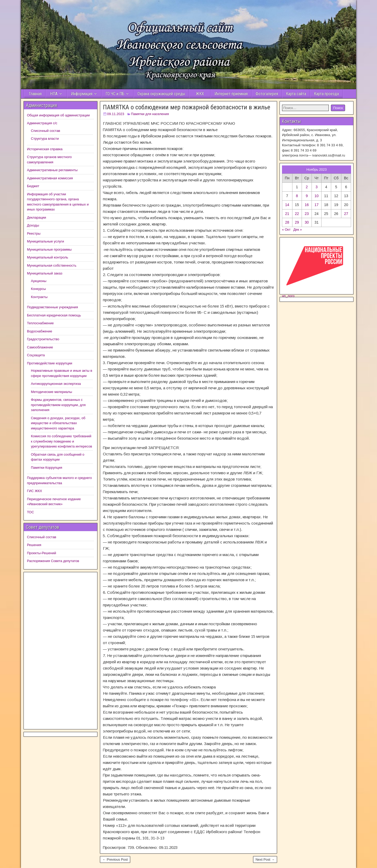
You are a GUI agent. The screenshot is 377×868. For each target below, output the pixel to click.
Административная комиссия (50, 178)
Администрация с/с (42, 123)
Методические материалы (51, 392)
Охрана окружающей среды (161, 94)
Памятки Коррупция (46, 468)
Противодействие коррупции (50, 363)
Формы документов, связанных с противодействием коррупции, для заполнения (58, 405)
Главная (35, 94)
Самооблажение (40, 347)
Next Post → (265, 859)
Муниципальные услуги (46, 241)
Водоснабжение (40, 331)
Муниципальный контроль (48, 257)
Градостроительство (43, 339)
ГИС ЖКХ (35, 491)
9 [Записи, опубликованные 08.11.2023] (307, 196)
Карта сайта (296, 94)
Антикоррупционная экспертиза (56, 384)
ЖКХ (200, 94)
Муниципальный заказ (45, 273)
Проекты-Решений (41, 553)
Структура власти (45, 139)
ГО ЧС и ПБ (115, 94)
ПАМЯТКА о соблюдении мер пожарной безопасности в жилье (187, 107)
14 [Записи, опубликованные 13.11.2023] (287, 205)
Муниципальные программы (49, 249)
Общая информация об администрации (58, 115)
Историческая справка (45, 149)
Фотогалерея (267, 94)
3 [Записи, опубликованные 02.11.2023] (317, 187)
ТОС (31, 512)
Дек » (298, 230)
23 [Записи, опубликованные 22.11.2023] (307, 214)
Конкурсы (38, 289)
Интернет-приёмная (231, 94)
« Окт (286, 230)
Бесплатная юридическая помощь (54, 315)
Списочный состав (46, 131)
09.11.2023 (116, 114)
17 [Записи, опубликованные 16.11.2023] (317, 205)
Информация (82, 94)
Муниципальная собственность (52, 265)
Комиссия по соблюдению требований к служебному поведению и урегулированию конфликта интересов (62, 441)
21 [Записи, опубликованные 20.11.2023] (287, 214)
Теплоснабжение (40, 323)
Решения (34, 545)
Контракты (39, 297)
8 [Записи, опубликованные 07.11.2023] (297, 196)
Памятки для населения (150, 114)
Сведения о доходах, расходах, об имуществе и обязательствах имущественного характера (58, 423)
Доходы (33, 225)
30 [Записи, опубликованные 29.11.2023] (307, 222)
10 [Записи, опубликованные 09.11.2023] (317, 196)
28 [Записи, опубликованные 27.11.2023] (287, 222)
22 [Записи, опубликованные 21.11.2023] (297, 214)
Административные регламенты (52, 170)
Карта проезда (326, 94)
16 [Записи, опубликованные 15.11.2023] (307, 205)
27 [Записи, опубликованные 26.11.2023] (346, 214)
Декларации (37, 217)
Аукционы (39, 281)
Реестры (34, 233)
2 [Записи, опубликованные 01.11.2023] (307, 187)
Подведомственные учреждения (52, 307)
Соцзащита (36, 355)
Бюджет (33, 186)
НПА (54, 94)
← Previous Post (115, 859)
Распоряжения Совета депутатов (53, 561)
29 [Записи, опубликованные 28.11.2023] (297, 222)
